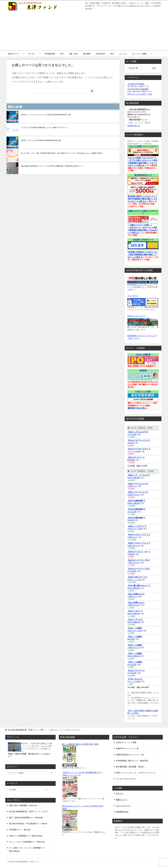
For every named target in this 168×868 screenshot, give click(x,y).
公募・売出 (73, 54)
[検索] (63, 91)
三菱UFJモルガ (133, 495)
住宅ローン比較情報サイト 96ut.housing (25, 836)
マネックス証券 (135, 146)
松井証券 (143, 370)
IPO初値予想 (50, 54)
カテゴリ (32, 54)
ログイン (120, 793)
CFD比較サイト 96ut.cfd (20, 830)
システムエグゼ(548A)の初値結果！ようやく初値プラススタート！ (45, 128)
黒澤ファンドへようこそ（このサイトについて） (136, 773)
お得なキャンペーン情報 (126, 742)
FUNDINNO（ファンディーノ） (140, 285)
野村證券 (131, 460)
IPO (62, 54)
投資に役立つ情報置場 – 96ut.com (23, 805)
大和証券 (131, 554)
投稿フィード (122, 800)
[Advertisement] (84, 31)
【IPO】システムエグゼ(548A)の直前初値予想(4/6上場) (41, 140)
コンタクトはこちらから (126, 779)
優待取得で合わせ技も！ (138, 408)
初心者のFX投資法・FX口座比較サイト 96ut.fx (28, 824)
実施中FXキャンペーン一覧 (127, 748)
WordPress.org (122, 812)
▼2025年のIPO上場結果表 (138, 89)
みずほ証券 (132, 434)
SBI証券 (136, 240)
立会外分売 (100, 54)
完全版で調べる (134, 126)
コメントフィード (123, 806)
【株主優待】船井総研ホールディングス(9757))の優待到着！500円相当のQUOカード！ (52, 166)
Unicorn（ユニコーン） (137, 316)
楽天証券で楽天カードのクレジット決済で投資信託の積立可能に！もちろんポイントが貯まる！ (142, 199)
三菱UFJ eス (132, 486)
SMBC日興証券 (134, 478)
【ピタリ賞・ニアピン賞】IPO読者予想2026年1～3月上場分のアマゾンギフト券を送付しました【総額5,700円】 (62, 153)
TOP (26, 730)
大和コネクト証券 (135, 529)
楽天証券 (138, 175)
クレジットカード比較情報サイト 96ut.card (27, 842)
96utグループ (13, 54)
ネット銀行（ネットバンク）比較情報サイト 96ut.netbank (27, 849)
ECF (112, 54)
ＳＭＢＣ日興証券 (143, 355)
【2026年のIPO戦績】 (136, 84)
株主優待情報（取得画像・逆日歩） (131, 767)
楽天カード (147, 175)
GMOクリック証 (134, 580)
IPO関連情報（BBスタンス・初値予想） (133, 761)
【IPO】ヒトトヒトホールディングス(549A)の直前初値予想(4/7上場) (46, 115)
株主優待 (87, 54)
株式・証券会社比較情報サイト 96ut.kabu (26, 818)
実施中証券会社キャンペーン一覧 (130, 755)
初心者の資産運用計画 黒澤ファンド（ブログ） (29, 812)
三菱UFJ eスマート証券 (137, 211)
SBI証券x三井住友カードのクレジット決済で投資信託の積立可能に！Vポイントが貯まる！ (143, 255)
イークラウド (133, 296)
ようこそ (123, 54)
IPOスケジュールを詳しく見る (140, 94)
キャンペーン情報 (139, 54)
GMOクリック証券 (143, 392)
